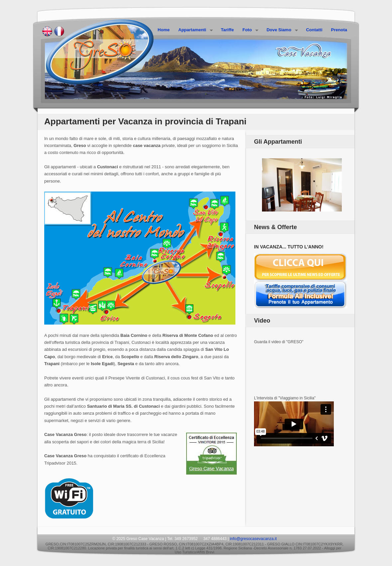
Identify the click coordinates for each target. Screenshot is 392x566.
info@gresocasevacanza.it (253, 539)
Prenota (339, 30)
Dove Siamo (280, 30)
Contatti (314, 30)
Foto (249, 30)
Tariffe (227, 30)
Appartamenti (194, 30)
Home (164, 30)
